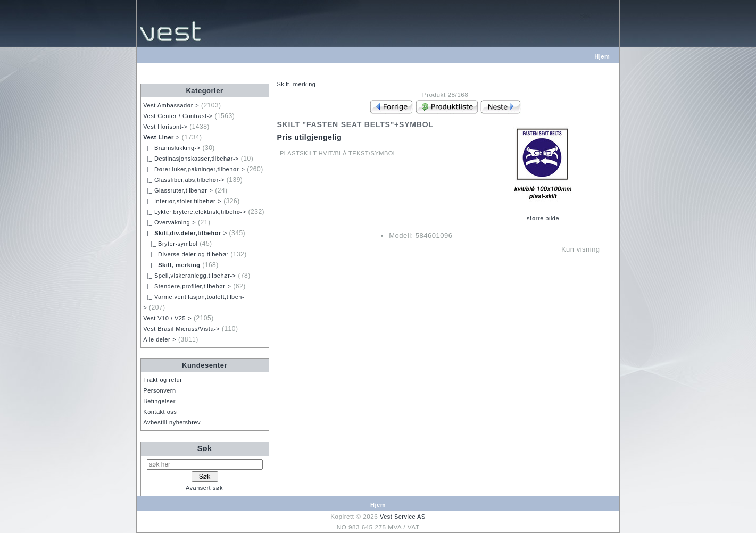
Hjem (602, 56)
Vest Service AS (403, 517)
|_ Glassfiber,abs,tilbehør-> (184, 180)
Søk (205, 448)
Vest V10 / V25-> (167, 318)
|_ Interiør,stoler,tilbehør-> (182, 201)
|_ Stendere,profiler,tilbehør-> (187, 286)
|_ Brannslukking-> (172, 148)
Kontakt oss (160, 412)
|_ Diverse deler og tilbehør (186, 254)
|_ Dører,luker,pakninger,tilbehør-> (194, 169)
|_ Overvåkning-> (169, 222)
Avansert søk (204, 488)
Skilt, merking (296, 84)
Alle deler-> (160, 339)
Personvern (159, 390)
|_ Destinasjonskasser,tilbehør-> (191, 159)
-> (161, 137)
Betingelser (159, 401)
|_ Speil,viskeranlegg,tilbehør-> (189, 276)
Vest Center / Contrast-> (178, 116)
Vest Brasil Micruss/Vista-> (181, 329)
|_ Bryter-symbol (170, 244)
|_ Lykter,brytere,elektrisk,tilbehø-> (194, 212)
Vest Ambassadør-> (171, 105)
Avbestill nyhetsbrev (172, 422)
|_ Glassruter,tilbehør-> (178, 190)
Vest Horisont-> (165, 127)
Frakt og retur (163, 380)
